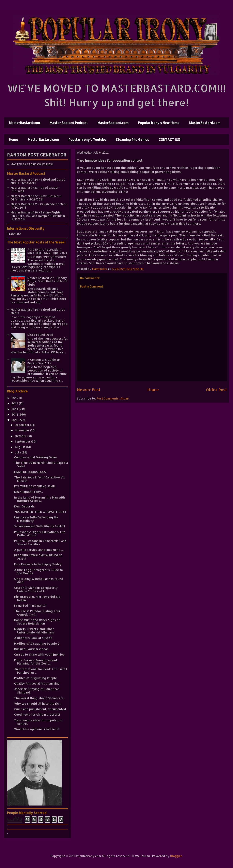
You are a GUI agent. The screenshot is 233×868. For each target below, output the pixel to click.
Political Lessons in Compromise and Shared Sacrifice (40, 543)
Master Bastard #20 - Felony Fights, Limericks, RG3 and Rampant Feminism (38, 214)
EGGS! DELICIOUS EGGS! (30, 472)
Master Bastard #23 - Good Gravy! (34, 188)
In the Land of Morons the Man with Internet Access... (40, 499)
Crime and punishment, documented (40, 709)
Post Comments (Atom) (113, 398)
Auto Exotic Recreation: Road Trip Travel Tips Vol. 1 (47, 251)
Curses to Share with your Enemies (39, 654)
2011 (15, 420)
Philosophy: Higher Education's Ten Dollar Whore (40, 534)
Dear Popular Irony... (28, 492)
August (20, 447)
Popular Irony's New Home (159, 123)
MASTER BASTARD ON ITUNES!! (32, 164)
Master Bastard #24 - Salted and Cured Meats (38, 181)
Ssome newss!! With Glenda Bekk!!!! (40, 526)
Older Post (216, 390)
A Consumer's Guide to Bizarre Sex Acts (44, 361)
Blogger (176, 856)
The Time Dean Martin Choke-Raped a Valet (41, 464)
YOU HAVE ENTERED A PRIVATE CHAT (40, 512)
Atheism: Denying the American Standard (37, 691)
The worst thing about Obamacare (39, 698)
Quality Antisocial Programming (37, 683)
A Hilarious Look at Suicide (33, 638)
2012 (15, 414)
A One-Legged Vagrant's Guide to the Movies (38, 572)
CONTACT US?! (170, 139)
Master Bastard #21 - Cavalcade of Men (38, 204)
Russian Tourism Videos (31, 649)
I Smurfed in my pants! (30, 606)
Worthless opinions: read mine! (37, 729)
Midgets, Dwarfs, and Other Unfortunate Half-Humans (34, 631)
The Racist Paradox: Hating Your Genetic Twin (37, 613)
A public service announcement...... (39, 550)
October (21, 436)
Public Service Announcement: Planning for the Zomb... (36, 662)
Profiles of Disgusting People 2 (37, 643)
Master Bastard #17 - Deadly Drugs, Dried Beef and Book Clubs (47, 281)
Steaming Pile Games (132, 139)
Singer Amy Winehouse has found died (39, 580)
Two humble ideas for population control (38, 722)
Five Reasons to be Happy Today (38, 564)
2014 (15, 403)
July (18, 452)
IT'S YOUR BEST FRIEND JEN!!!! (35, 486)
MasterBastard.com (24, 123)
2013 (15, 409)
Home (13, 139)
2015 (15, 398)
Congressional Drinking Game (35, 457)
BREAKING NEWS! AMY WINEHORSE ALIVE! (38, 557)
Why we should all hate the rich (37, 704)
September (23, 441)
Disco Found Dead (40, 335)
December (22, 425)
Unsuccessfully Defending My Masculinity (36, 519)
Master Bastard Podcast (69, 123)
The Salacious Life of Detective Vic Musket (40, 479)
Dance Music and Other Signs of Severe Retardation (37, 622)
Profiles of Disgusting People (36, 678)
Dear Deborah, (24, 506)
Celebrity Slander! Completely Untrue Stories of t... (36, 589)
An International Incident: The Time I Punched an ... (41, 671)
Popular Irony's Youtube (87, 139)
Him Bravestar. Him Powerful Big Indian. (37, 598)
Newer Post (89, 390)
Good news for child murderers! (37, 715)
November (22, 430)
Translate (14, 234)
